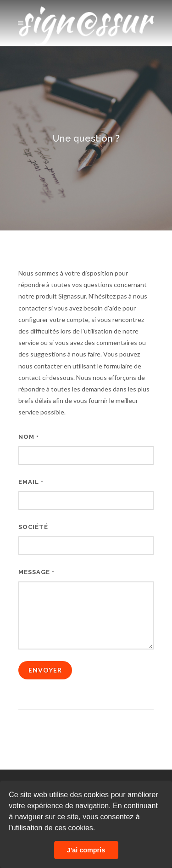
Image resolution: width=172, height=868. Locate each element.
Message (36, 572)
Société (33, 527)
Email (31, 482)
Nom (29, 437)
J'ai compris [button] (86, 850)
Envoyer (45, 670)
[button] (99, 829)
